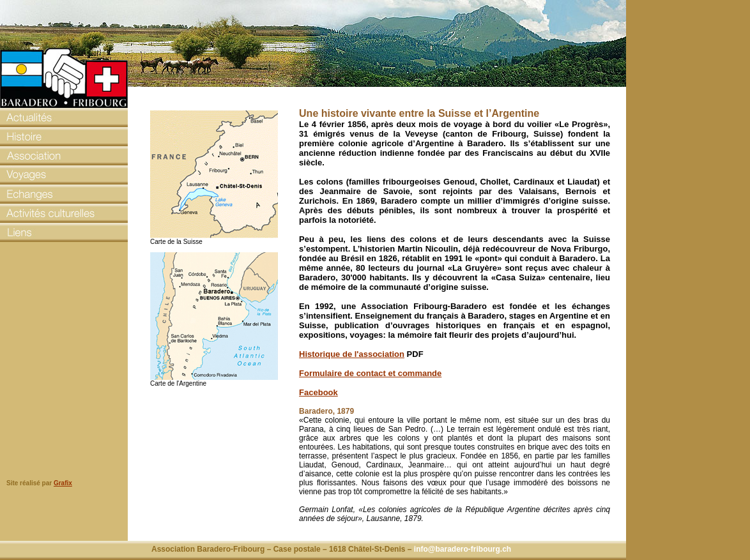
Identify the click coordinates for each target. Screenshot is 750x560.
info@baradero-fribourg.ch (463, 549)
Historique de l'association (352, 354)
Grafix (63, 483)
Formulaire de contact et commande (370, 373)
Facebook (318, 392)
